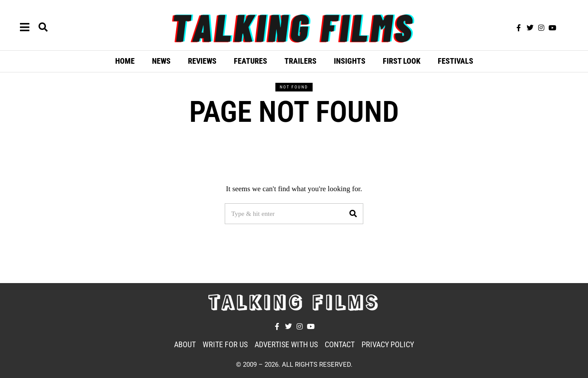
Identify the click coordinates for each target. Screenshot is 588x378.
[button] (353, 214)
